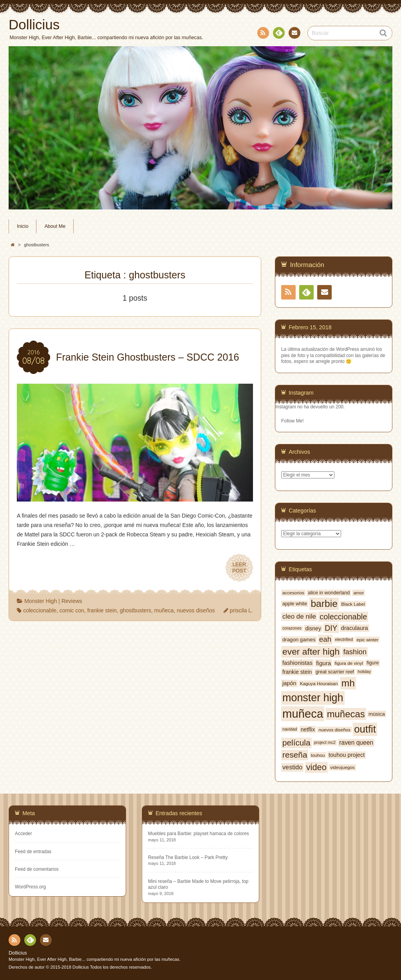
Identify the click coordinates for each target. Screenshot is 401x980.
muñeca (164, 610)
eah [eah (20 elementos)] (325, 639)
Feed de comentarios (37, 869)
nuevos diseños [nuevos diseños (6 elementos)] (334, 730)
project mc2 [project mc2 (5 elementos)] (325, 742)
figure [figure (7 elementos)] (373, 663)
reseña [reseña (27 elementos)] (295, 755)
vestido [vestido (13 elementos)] (292, 767)
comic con (72, 610)
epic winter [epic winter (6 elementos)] (367, 640)
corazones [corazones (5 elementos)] (292, 628)
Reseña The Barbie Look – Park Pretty (188, 857)
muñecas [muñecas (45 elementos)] (346, 714)
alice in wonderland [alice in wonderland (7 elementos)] (329, 593)
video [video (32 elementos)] (316, 767)
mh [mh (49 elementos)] (348, 683)
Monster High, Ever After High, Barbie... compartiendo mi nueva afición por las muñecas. (95, 959)
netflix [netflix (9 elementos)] (308, 729)
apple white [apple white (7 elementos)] (295, 604)
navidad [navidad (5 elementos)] (290, 729)
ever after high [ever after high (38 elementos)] (311, 652)
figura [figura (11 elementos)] (323, 663)
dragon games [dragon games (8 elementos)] (299, 640)
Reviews (72, 601)
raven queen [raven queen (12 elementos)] (356, 743)
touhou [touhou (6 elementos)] (318, 755)
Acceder (23, 834)
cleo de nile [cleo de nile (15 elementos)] (299, 616)
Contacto (294, 34)
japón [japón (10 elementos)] (289, 683)
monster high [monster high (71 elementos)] (313, 698)
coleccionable (40, 610)
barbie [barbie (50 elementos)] (324, 604)
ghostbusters (135, 610)
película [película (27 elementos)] (296, 743)
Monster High (41, 601)
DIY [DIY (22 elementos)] (331, 628)
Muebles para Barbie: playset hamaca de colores (199, 834)
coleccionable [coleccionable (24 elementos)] (343, 617)
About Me (55, 226)
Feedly (278, 34)
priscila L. (241, 610)
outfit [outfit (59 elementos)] (365, 729)
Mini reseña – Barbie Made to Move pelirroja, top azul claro (198, 884)
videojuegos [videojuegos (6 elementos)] (342, 767)
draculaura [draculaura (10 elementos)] (355, 628)
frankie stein (102, 610)
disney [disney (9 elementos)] (313, 628)
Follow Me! (293, 421)
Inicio (23, 226)
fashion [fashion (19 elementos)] (355, 652)
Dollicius (18, 953)
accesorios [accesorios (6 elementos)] (293, 593)
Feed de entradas (33, 852)
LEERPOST (239, 568)
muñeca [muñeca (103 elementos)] (303, 714)
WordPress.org (30, 887)
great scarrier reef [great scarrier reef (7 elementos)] (335, 672)
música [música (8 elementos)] (377, 714)
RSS (262, 34)
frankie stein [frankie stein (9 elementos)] (297, 672)
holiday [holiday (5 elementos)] (364, 671)
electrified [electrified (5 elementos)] (344, 639)
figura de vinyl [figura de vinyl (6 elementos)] (349, 663)
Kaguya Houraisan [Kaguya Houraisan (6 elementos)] (319, 683)
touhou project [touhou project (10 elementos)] (347, 755)
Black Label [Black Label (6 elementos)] (353, 604)
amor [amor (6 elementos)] (359, 593)
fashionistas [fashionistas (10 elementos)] (297, 663)
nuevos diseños (196, 610)
